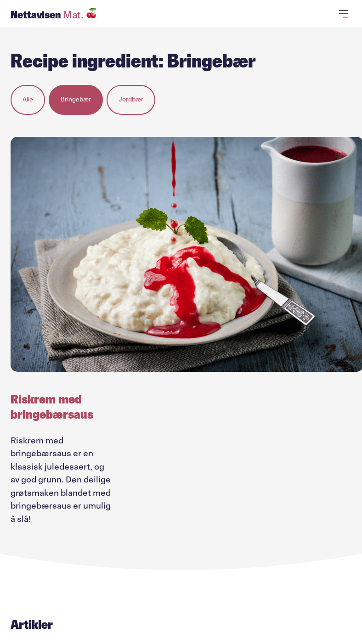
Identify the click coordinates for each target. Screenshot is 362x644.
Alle (28, 99)
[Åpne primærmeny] (345, 14)
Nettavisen (54, 15)
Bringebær (76, 99)
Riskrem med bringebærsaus (52, 407)
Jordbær (131, 99)
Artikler (32, 625)
